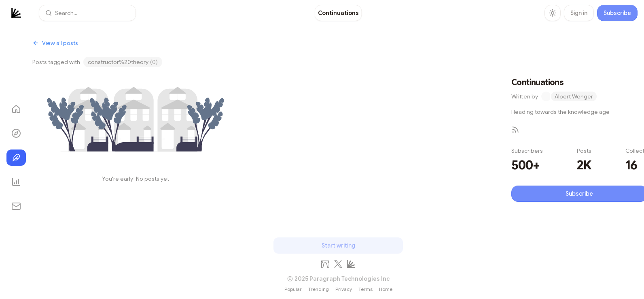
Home (386, 289)
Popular (293, 289)
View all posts (55, 43)
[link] (338, 13)
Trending (319, 289)
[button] (87, 13)
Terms (365, 289)
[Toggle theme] (553, 13)
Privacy (344, 289)
